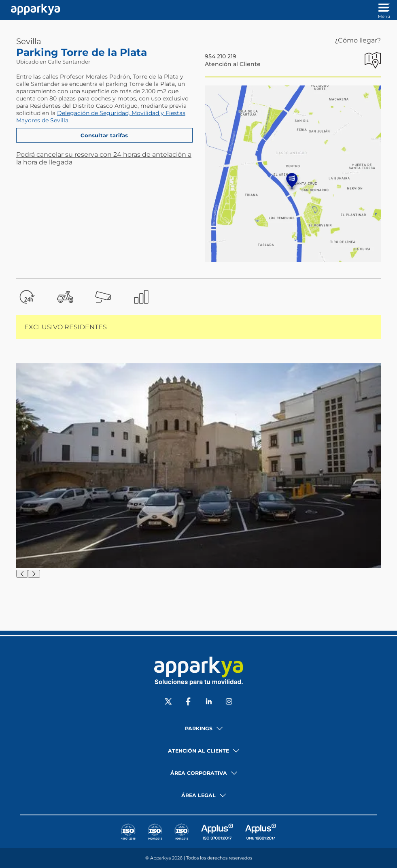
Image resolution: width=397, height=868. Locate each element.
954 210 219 (221, 56)
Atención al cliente (198, 751)
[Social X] (168, 702)
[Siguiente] (34, 574)
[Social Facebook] (189, 702)
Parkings (199, 728)
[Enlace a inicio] (34, 10)
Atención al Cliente (233, 64)
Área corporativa (199, 773)
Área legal (198, 795)
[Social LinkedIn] (209, 702)
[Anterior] (22, 574)
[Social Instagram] (229, 702)
